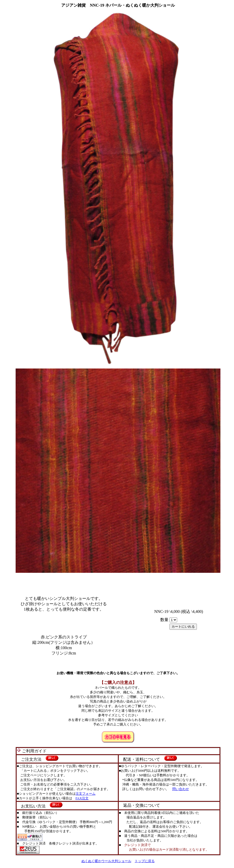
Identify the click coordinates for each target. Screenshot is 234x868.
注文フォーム (86, 794)
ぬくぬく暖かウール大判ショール (106, 861)
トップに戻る (145, 861)
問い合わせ (181, 789)
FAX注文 (82, 798)
